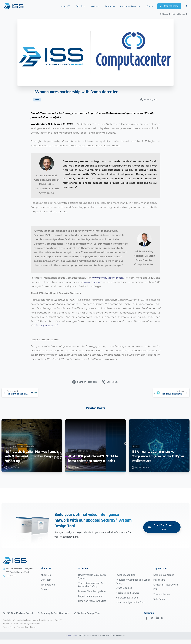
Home (68, 640)
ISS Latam (165, 14)
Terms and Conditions (26, 631)
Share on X (110, 382)
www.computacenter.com (108, 278)
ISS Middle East (180, 14)
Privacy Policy (9, 631)
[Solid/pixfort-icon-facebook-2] (147, 624)
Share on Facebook (84, 382)
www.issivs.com (93, 282)
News (76, 640)
